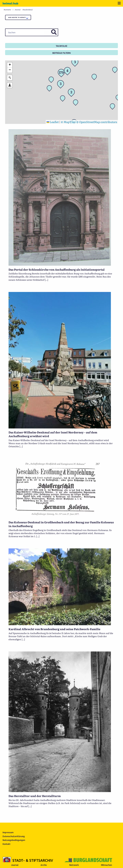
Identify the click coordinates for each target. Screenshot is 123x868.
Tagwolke (61, 46)
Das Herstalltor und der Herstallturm (35, 796)
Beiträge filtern (61, 53)
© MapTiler (68, 122)
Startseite (7, 10)
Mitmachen (106, 865)
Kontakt (6, 844)
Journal (15, 865)
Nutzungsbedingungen (14, 840)
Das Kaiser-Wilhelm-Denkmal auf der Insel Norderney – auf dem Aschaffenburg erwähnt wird (53, 434)
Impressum (8, 833)
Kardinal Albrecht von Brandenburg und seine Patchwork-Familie (54, 629)
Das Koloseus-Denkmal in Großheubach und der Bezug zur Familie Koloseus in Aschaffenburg (61, 524)
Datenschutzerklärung (14, 836)
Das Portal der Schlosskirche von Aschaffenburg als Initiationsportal (57, 269)
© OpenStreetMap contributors (97, 122)
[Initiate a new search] (10, 78)
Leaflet (53, 122)
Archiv (44, 865)
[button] (95, 77)
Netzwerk (74, 865)
